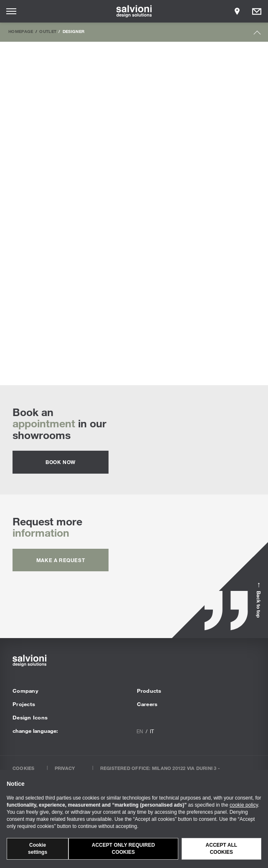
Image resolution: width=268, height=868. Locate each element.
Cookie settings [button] (38, 849)
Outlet (48, 31)
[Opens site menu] (11, 11)
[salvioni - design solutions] (134, 11)
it (152, 731)
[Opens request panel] (257, 11)
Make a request (61, 560)
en (140, 731)
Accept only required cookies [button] (123, 849)
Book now (61, 462)
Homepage (21, 31)
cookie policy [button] (244, 805)
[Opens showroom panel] (237, 11)
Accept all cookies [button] (222, 849)
